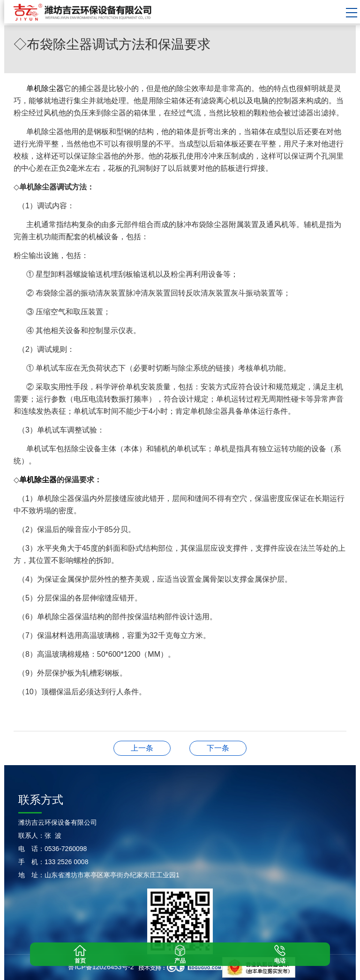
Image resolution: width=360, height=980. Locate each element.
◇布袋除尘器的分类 (142, 748)
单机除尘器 (45, 88)
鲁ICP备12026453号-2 (101, 967)
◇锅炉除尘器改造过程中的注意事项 (218, 748)
